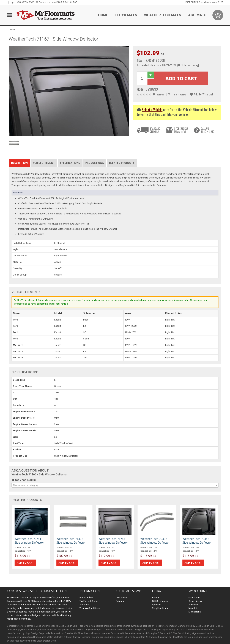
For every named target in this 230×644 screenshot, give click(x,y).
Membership (195, 612)
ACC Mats (197, 15)
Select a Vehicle (152, 110)
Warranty (84, 605)
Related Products (122, 163)
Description (19, 163)
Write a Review (177, 94)
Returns (120, 601)
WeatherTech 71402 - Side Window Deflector (71, 541)
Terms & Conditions (90, 608)
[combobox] (115, 485)
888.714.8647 (25, 2)
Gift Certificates (160, 601)
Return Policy (86, 598)
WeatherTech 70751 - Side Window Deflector (29, 541)
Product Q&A (95, 163)
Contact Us (43, 2)
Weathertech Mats (163, 15)
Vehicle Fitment (44, 163)
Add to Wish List (202, 94)
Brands (156, 598)
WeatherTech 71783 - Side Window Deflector (113, 541)
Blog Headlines (160, 608)
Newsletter (194, 608)
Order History (195, 601)
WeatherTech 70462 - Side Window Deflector (197, 541)
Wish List (193, 605)
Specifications (70, 163)
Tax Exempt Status (89, 601)
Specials (157, 605)
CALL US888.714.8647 (208, 130)
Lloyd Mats (126, 15)
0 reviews (159, 94)
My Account (195, 598)
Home (103, 15)
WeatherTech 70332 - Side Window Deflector (155, 541)
